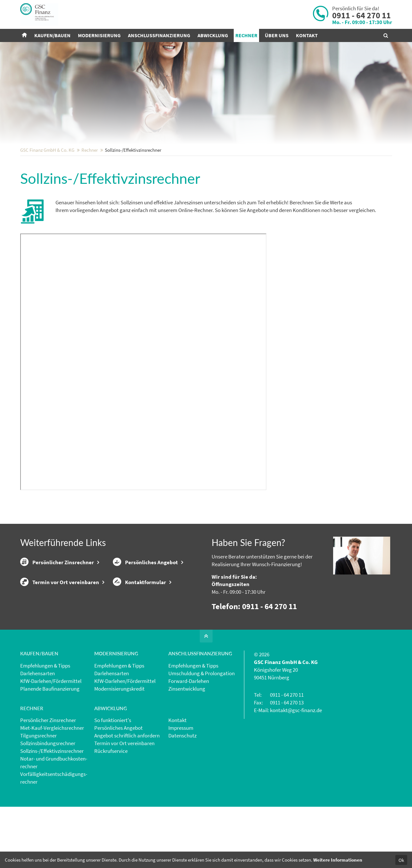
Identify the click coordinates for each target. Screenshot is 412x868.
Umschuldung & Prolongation (202, 715)
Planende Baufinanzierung (50, 731)
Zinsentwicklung (187, 731)
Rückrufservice (111, 793)
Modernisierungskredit (119, 731)
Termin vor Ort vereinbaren (60, 624)
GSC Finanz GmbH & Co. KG (47, 192)
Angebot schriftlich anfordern (127, 778)
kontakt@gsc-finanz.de (296, 752)
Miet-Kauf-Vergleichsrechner (52, 770)
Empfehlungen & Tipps (45, 708)
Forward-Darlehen (189, 723)
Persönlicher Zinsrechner (57, 604)
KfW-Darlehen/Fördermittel (51, 723)
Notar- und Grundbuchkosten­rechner (54, 804)
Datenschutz (182, 778)
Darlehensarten (38, 715)
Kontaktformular (139, 624)
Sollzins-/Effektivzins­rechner (52, 793)
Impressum (181, 770)
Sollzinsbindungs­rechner (48, 785)
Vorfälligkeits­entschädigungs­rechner (54, 820)
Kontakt (177, 762)
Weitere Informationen (338, 860)
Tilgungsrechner (38, 778)
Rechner (90, 192)
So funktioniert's (113, 762)
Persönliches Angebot (145, 604)
